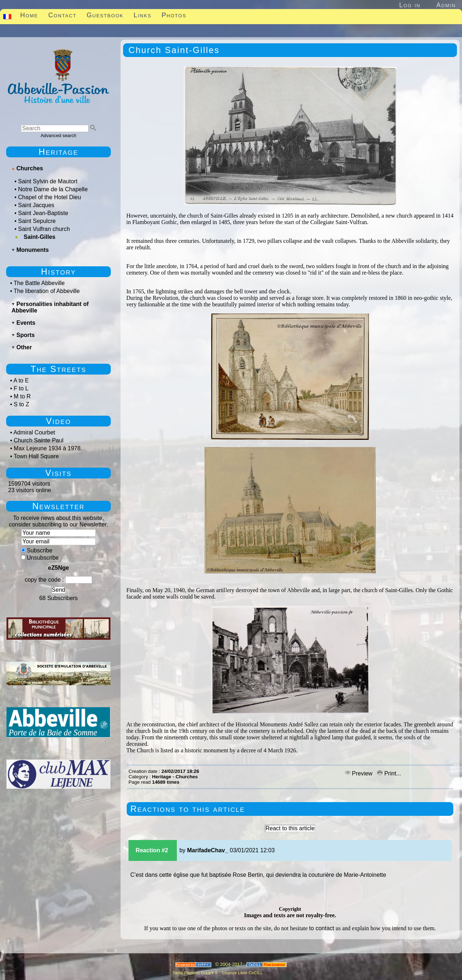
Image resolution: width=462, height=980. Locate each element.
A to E (21, 380)
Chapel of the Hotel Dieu (49, 197)
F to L (21, 388)
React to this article (290, 828)
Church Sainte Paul (39, 440)
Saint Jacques (36, 205)
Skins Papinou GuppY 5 (196, 973)
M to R (22, 396)
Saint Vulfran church (44, 229)
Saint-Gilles (39, 237)
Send (58, 590)
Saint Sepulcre (37, 221)
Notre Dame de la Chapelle (53, 189)
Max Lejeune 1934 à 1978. (48, 448)
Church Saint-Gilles (174, 50)
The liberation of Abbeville (47, 291)
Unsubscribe (40, 558)
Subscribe (37, 550)
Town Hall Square (36, 456)
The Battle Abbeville (39, 283)
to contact (321, 928)
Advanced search (59, 135)
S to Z (21, 404)
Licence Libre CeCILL (242, 973)
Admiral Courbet (34, 432)
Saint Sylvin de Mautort (48, 181)
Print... (389, 773)
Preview (360, 773)
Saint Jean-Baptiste (43, 213)
